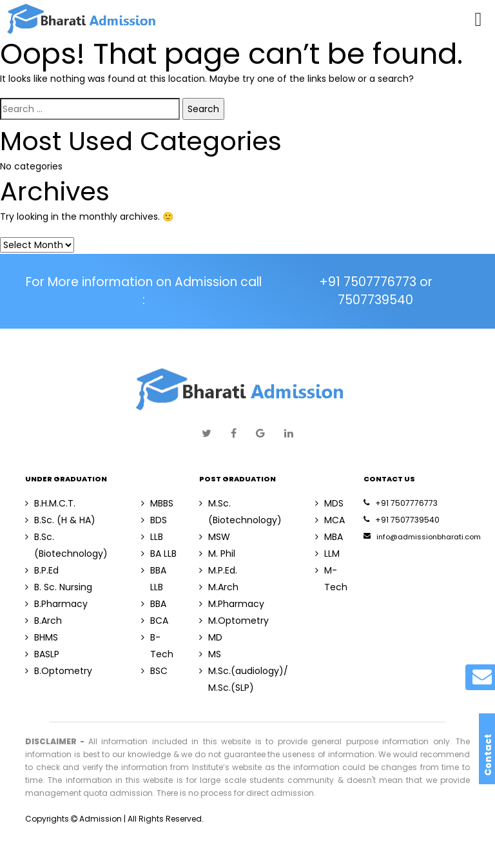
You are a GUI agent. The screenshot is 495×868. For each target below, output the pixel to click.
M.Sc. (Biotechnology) (240, 512)
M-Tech (331, 579)
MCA (330, 520)
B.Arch (44, 621)
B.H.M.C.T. (50, 503)
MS (210, 654)
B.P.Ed (42, 570)
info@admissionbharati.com (422, 537)
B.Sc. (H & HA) (60, 520)
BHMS (42, 637)
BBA (154, 604)
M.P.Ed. (218, 570)
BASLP (42, 654)
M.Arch (219, 587)
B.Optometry (59, 671)
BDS (154, 520)
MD (211, 637)
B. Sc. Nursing (59, 587)
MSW (215, 537)
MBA (329, 537)
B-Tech (157, 646)
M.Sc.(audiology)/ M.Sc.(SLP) (244, 679)
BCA (155, 621)
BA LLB (159, 554)
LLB (152, 537)
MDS (329, 503)
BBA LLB (154, 579)
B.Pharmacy (56, 604)
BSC (154, 671)
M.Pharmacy (232, 604)
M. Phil (217, 554)
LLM (327, 554)
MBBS (157, 503)
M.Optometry (234, 621)
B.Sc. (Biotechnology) (66, 545)
